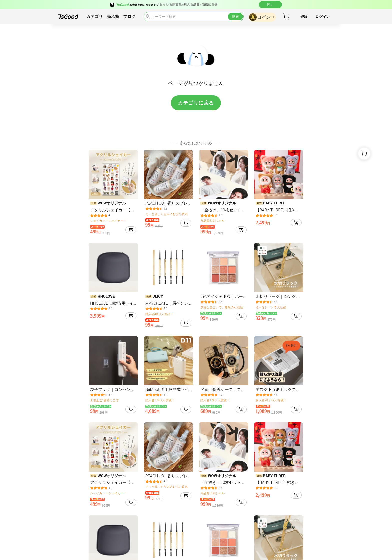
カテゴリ (95, 17)
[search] (194, 17)
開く (270, 5)
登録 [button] (304, 17)
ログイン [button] (323, 17)
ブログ (129, 17)
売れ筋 (113, 17)
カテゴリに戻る (196, 103)
